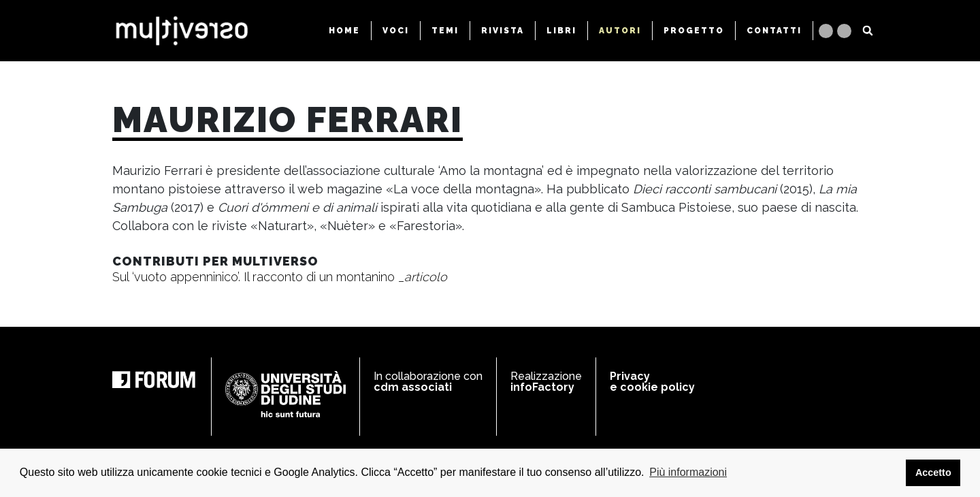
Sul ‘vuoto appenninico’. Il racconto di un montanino (280, 277)
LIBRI (561, 31)
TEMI (445, 31)
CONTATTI (774, 31)
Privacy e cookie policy (652, 382)
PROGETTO (694, 31)
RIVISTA (503, 31)
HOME (344, 31)
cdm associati (413, 387)
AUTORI (620, 31)
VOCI (396, 31)
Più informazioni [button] (688, 472)
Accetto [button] (933, 472)
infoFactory (542, 387)
